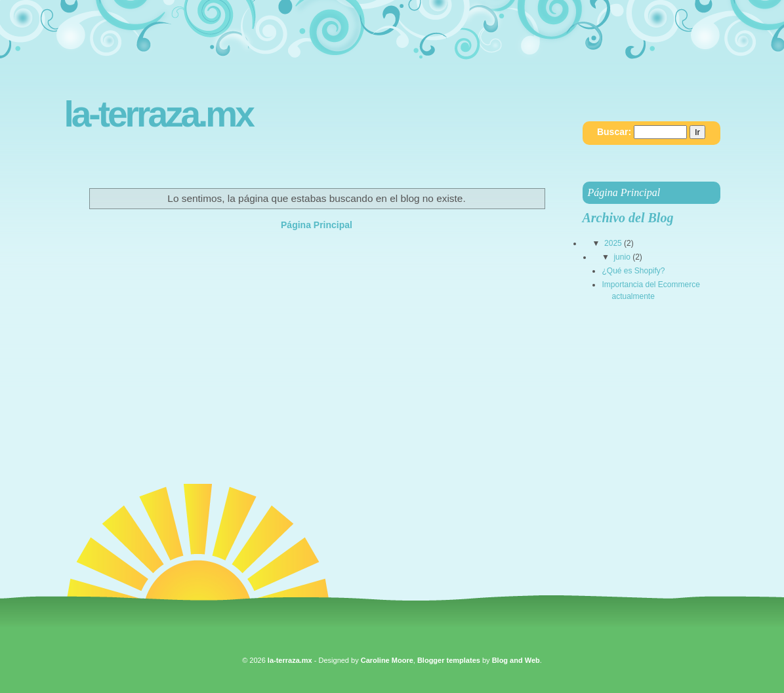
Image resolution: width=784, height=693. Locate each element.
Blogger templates (449, 660)
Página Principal (317, 225)
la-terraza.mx (158, 114)
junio (622, 257)
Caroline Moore (387, 660)
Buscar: (614, 132)
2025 (613, 243)
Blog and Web (516, 660)
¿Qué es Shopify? (633, 271)
